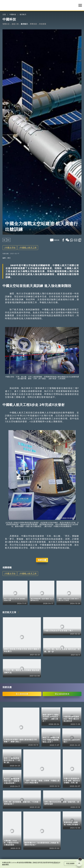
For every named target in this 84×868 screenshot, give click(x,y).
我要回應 (42, 560)
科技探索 (43, 24)
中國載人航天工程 (28, 248)
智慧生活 (6, 24)
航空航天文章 (9, 612)
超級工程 (15, 24)
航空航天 (23, 15)
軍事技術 (33, 24)
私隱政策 (56, 863)
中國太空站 (10, 248)
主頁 (4, 15)
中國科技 (13, 15)
